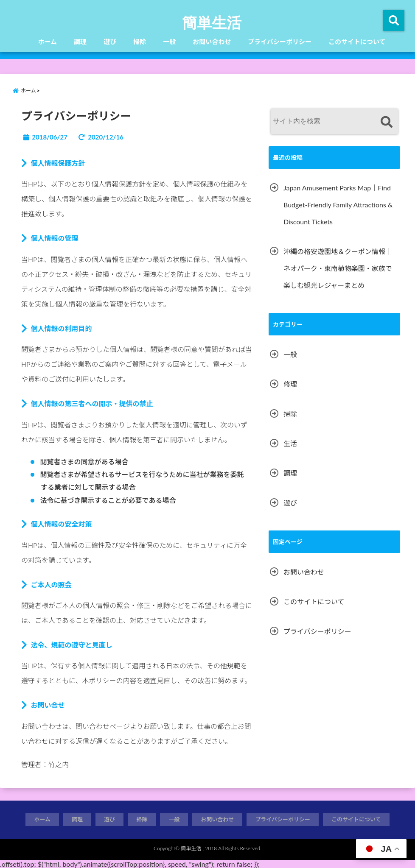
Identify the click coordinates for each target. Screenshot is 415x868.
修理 (290, 384)
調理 (80, 42)
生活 (290, 443)
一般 (169, 42)
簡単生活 (212, 22)
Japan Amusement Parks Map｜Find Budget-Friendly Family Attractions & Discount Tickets (338, 205)
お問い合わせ (212, 42)
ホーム (48, 42)
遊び (110, 42)
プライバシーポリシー (280, 42)
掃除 (140, 42)
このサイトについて (357, 42)
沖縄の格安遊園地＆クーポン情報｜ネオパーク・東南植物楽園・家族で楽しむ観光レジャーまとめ (338, 268)
